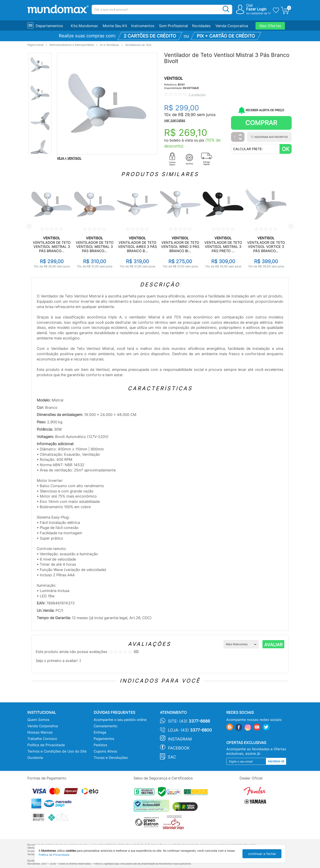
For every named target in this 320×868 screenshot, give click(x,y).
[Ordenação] (241, 644)
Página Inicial (35, 45)
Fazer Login (256, 9)
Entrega (100, 732)
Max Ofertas (270, 26)
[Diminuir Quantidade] (240, 139)
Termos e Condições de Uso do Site (57, 751)
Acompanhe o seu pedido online (120, 720)
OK (286, 149)
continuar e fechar (262, 854)
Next (291, 226)
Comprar (261, 123)
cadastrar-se (259, 13)
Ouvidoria (35, 758)
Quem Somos (38, 720)
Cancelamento (106, 726)
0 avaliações (197, 95)
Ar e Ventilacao (109, 45)
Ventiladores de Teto (138, 45)
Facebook (179, 748)
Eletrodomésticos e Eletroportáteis (72, 45)
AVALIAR (273, 645)
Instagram (180, 739)
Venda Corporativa (232, 26)
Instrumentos (143, 26)
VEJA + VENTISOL (69, 158)
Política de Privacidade (46, 745)
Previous (29, 226)
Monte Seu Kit (115, 26)
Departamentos (49, 26)
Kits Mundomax (84, 26)
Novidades (201, 26)
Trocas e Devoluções (111, 758)
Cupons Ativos (105, 751)
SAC (172, 757)
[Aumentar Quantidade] (240, 135)
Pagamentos (104, 739)
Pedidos (100, 745)
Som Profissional (173, 26)
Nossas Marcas (40, 732)
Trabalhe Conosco (42, 739)
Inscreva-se (276, 761)
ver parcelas (175, 120)
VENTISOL (173, 78)
